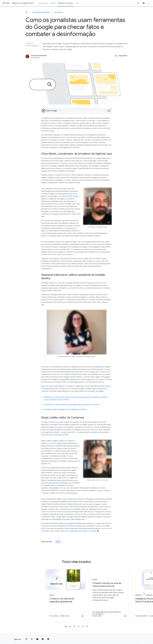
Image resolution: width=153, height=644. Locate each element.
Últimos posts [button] (43, 3)
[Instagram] (26, 637)
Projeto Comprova (49, 422)
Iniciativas (58, 12)
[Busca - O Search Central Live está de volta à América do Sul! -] (102, 594)
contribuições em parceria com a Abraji (82, 531)
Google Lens (72, 499)
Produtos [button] (53, 3)
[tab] (66, 624)
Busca (58, 542)
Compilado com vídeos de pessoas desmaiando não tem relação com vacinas (71, 405)
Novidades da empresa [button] (65, 3)
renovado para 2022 (68, 432)
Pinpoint (46, 531)
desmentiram (96, 242)
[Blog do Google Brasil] (27, 12)
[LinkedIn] (48, 637)
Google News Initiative (75, 523)
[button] (121, 56)
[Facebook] (43, 637)
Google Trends (60, 443)
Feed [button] (77, 3)
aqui (83, 386)
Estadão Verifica (49, 283)
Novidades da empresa (41, 12)
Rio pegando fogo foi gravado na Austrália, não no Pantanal (65, 409)
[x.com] (32, 637)
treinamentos (95, 432)
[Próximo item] (144, 593)
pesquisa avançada (61, 483)
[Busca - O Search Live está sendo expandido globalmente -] (51, 594)
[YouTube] (37, 637)
